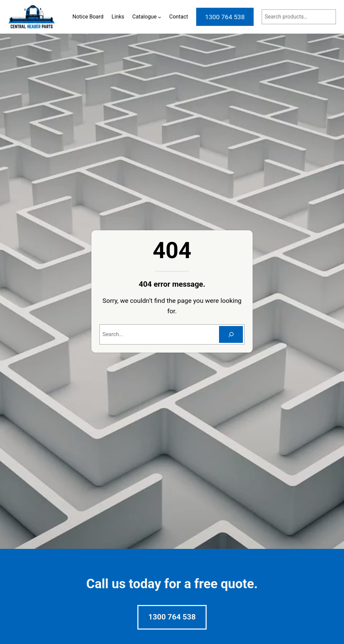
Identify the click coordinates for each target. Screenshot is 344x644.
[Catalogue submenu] (160, 17)
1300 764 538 (172, 617)
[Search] (231, 334)
